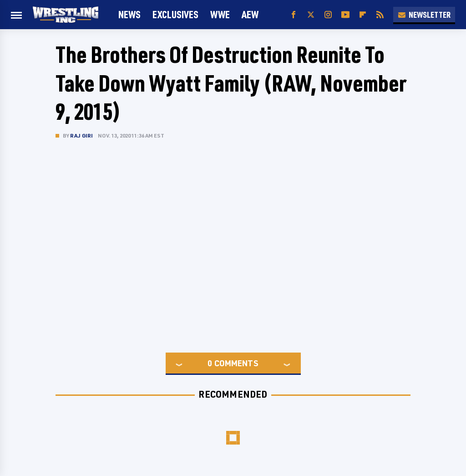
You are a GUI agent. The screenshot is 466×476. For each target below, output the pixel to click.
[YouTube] (345, 15)
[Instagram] (328, 15)
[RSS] (380, 15)
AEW (250, 14)
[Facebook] (294, 15)
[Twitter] (311, 15)
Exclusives (175, 14)
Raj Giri (82, 136)
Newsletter (424, 15)
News (129, 14)
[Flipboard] (363, 15)
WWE (220, 14)
